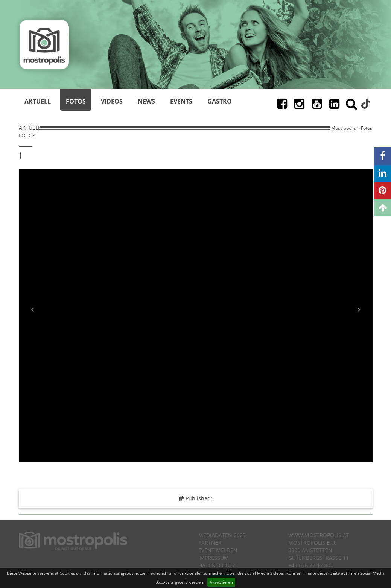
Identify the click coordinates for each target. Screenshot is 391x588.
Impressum (214, 558)
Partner (210, 543)
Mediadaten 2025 (222, 535)
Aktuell (38, 101)
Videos (112, 101)
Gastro (220, 101)
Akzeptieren (221, 582)
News (146, 101)
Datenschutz (217, 565)
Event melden (218, 550)
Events (181, 101)
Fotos (76, 101)
